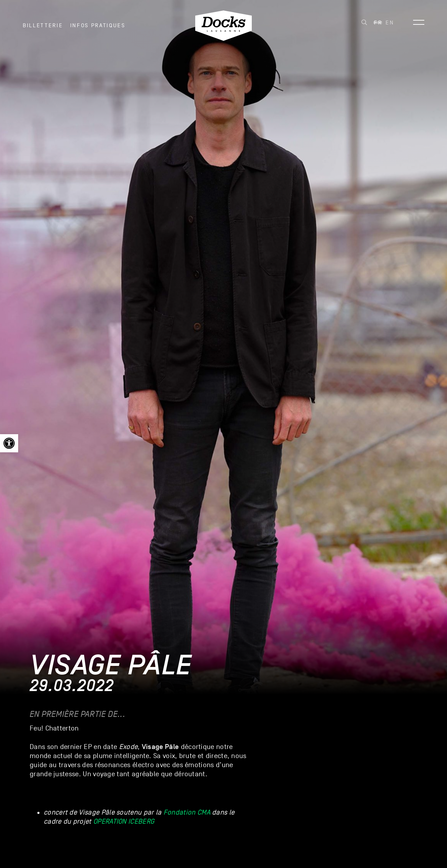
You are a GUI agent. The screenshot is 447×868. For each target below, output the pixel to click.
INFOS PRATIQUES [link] (98, 28)
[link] (9, 443)
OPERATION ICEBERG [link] (124, 822)
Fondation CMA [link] (187, 813)
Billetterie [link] (43, 28)
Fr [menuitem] (378, 25)
